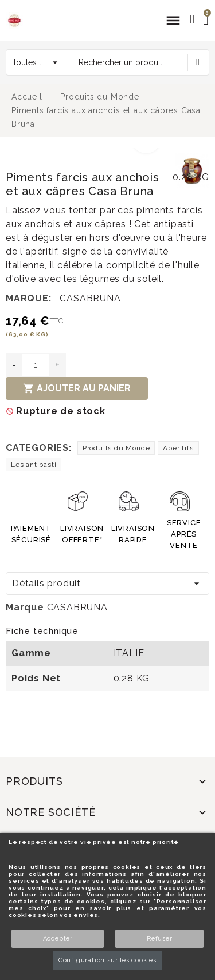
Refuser (160, 939)
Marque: (29, 298)
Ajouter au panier (77, 388)
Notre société (50, 812)
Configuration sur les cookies (107, 960)
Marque (25, 607)
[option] (87, 155)
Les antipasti (34, 465)
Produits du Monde (116, 448)
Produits (34, 781)
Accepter (58, 939)
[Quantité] (36, 365)
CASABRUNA (90, 298)
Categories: (39, 448)
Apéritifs (178, 448)
